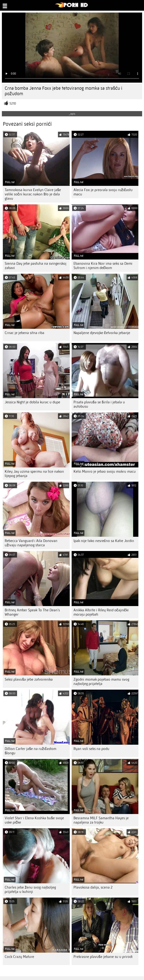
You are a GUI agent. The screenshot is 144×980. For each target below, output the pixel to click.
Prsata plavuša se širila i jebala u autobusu (99, 404)
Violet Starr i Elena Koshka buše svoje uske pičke (34, 820)
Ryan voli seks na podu (91, 749)
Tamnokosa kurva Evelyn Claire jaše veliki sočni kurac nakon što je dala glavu (33, 194)
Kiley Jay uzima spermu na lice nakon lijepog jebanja (34, 474)
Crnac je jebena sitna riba (24, 333)
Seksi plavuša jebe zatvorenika (29, 679)
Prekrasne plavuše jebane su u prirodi (103, 957)
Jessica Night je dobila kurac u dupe (32, 402)
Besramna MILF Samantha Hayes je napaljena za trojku (101, 820)
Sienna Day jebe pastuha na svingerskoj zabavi (36, 266)
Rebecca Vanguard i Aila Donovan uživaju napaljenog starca (31, 543)
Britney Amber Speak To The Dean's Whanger (32, 612)
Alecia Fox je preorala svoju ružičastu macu (103, 192)
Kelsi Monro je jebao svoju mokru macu (105, 471)
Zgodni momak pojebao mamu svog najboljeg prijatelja (101, 682)
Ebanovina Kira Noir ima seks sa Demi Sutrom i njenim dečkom (103, 266)
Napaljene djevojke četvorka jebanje (102, 333)
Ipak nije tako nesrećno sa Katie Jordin (104, 541)
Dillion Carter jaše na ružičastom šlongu (30, 751)
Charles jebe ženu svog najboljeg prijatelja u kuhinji (30, 890)
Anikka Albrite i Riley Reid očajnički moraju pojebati (101, 612)
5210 (13, 104)
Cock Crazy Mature (19, 957)
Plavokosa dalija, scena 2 (93, 887)
